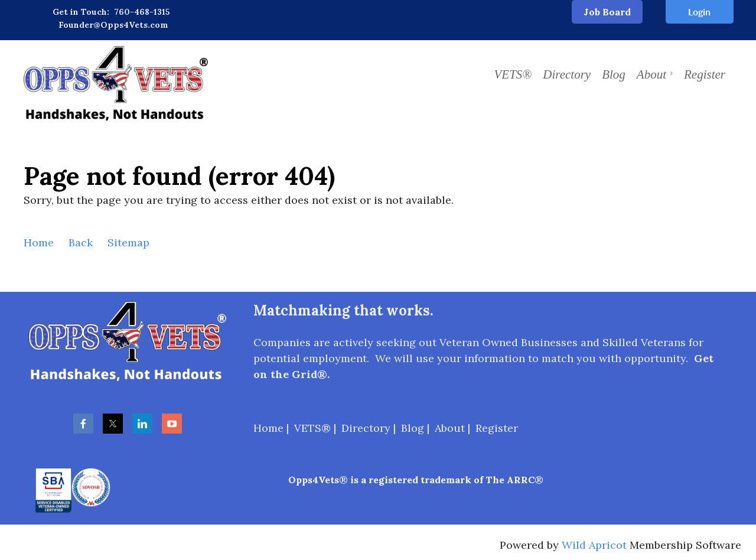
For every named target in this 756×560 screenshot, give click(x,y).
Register (497, 428)
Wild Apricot (594, 545)
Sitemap (128, 242)
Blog (413, 428)
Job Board (607, 12)
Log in (700, 12)
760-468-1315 (142, 12)
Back (81, 242)
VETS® (312, 428)
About (450, 428)
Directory (366, 428)
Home (39, 242)
